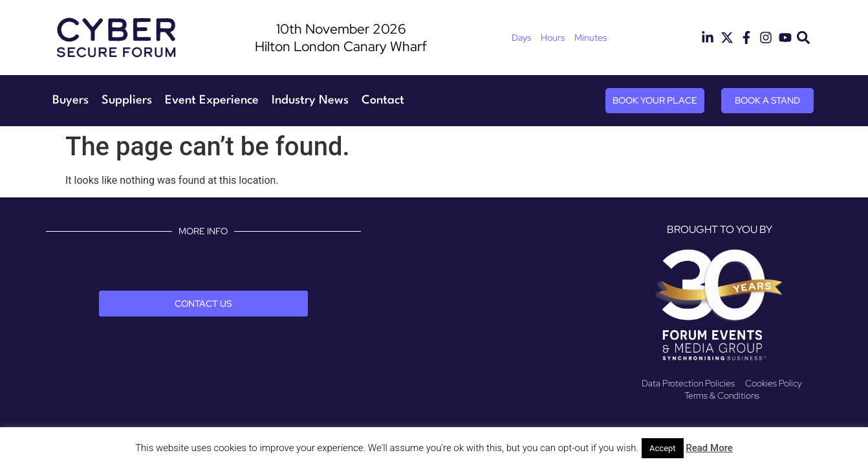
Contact (383, 100)
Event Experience (212, 100)
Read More (709, 448)
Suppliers (127, 100)
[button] (804, 38)
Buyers (71, 100)
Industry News (310, 100)
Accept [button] (663, 448)
